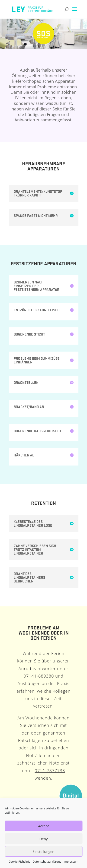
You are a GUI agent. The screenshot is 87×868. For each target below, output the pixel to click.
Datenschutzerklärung (47, 862)
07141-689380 (39, 676)
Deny (43, 839)
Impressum (71, 862)
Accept (43, 826)
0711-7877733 (50, 771)
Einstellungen (44, 851)
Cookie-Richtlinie (20, 862)
